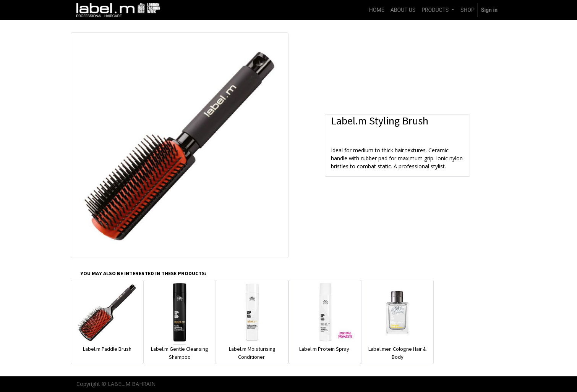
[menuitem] (377, 10)
